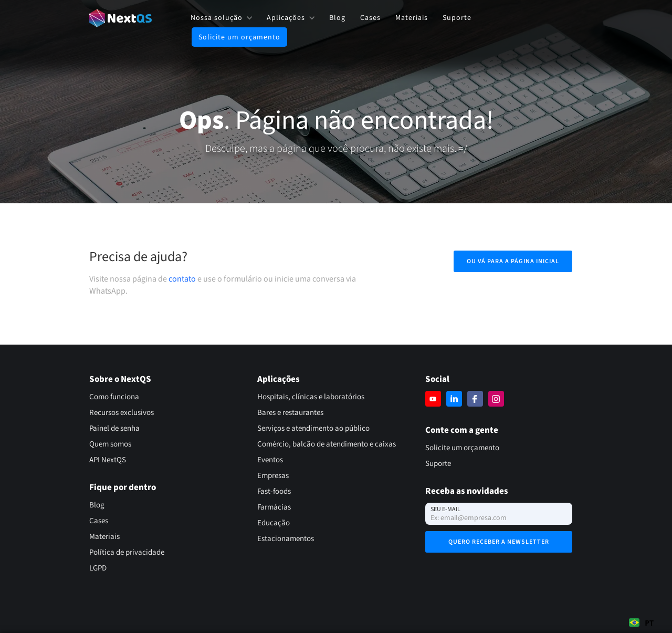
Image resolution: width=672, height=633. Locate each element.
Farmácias (274, 507)
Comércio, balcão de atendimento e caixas (327, 444)
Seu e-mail (445, 509)
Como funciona (114, 397)
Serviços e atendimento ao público (313, 428)
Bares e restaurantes (290, 413)
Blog (337, 18)
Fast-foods (274, 491)
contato (182, 279)
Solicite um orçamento (239, 37)
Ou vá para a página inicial (513, 261)
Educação (274, 523)
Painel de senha (114, 428)
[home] (120, 18)
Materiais (412, 18)
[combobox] (641, 622)
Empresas (273, 476)
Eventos (270, 460)
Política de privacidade (127, 552)
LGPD (98, 568)
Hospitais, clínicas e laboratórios (311, 397)
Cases (370, 18)
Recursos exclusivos (122, 413)
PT (641, 623)
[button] (221, 18)
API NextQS (108, 460)
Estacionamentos (286, 539)
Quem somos (110, 444)
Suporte (457, 18)
